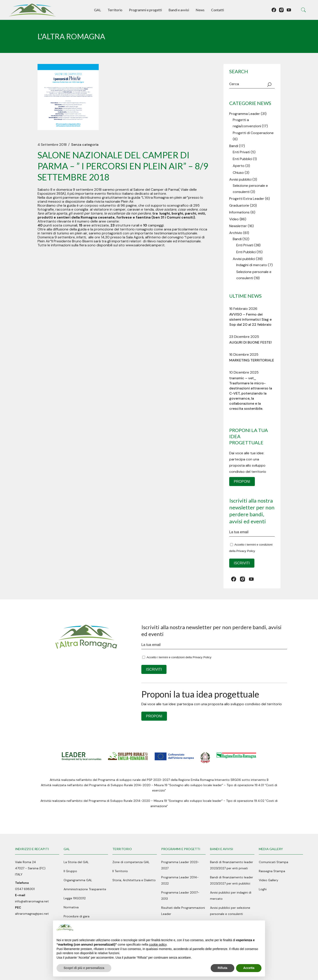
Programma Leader (245, 114)
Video (234, 219)
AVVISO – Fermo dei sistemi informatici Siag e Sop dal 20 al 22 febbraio (250, 319)
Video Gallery (269, 880)
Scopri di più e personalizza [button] (84, 968)
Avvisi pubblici (240, 179)
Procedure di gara (77, 916)
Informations (239, 212)
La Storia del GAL (76, 862)
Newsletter (238, 226)
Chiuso (238, 173)
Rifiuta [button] (223, 968)
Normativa (71, 907)
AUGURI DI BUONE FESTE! (250, 342)
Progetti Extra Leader (247, 199)
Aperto (239, 166)
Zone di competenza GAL (131, 862)
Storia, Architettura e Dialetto (134, 880)
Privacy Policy (246, 551)
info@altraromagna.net (32, 901)
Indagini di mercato (252, 265)
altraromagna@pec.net (32, 914)
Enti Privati (241, 152)
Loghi (263, 889)
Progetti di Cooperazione (253, 133)
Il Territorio (120, 871)
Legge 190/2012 (75, 898)
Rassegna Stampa (272, 871)
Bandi (234, 146)
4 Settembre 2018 (52, 145)
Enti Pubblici (242, 159)
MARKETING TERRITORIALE (252, 360)
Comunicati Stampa (274, 862)
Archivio (236, 233)
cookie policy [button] (158, 944)
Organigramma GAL (78, 880)
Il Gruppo (70, 871)
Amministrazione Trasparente (85, 889)
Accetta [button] (249, 968)
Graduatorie (239, 205)
